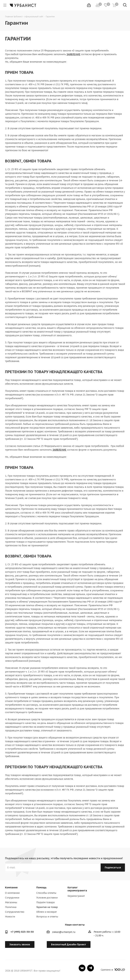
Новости (10, 917)
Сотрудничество (15, 912)
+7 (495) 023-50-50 (22, 932)
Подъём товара (45, 902)
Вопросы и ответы (47, 917)
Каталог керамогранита (77, 889)
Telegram (90, 968)
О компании (12, 893)
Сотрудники (12, 898)
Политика (11, 907)
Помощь (41, 887)
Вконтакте (82, 968)
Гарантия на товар (47, 907)
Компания (11, 887)
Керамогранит (76, 896)
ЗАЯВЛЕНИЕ (73, 54)
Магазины (11, 902)
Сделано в (113, 970)
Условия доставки (47, 898)
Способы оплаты (46, 893)
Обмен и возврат (47, 912)
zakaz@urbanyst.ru (64, 932)
